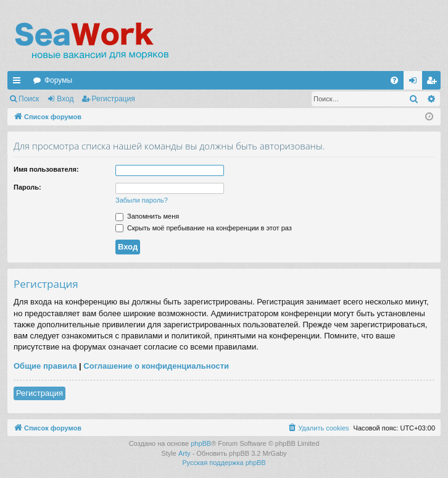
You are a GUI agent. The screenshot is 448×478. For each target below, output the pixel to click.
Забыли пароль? (142, 200)
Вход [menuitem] (416, 83)
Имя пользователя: (46, 169)
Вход (65, 99)
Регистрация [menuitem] (434, 83)
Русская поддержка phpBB (224, 463)
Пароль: (27, 187)
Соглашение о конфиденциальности (156, 366)
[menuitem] (394, 80)
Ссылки (19, 83)
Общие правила (45, 366)
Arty (185, 453)
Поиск (29, 99)
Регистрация (114, 99)
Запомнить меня (147, 216)
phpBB (201, 443)
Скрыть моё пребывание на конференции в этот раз (204, 228)
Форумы (58, 80)
